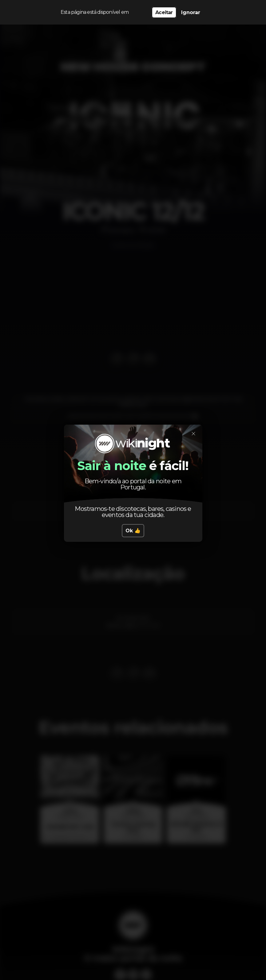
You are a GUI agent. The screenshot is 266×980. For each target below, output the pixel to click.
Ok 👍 (133, 531)
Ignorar (191, 12)
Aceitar (164, 12)
